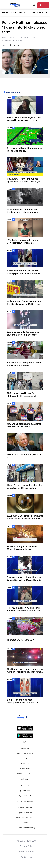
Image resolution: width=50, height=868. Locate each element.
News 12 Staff (8, 38)
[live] (43, 5)
